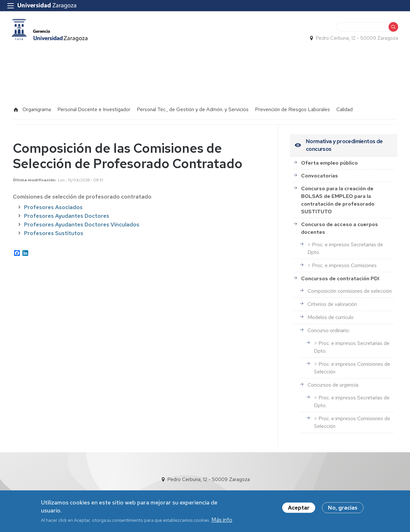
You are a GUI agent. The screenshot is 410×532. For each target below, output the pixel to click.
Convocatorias (320, 172)
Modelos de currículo (331, 313)
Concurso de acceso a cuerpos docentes (340, 224)
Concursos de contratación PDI (340, 274)
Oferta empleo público (329, 159)
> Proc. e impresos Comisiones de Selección (352, 364)
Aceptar (299, 508)
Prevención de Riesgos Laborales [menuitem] (292, 106)
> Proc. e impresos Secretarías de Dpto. (345, 245)
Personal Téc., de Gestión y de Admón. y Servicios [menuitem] (193, 106)
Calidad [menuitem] (344, 106)
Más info (222, 520)
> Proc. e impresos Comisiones (342, 262)
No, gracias (343, 508)
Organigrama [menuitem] (37, 106)
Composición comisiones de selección (350, 287)
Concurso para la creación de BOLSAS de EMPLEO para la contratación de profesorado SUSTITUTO (338, 196)
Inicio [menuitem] (16, 106)
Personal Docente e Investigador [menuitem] (94, 106)
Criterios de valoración (332, 300)
